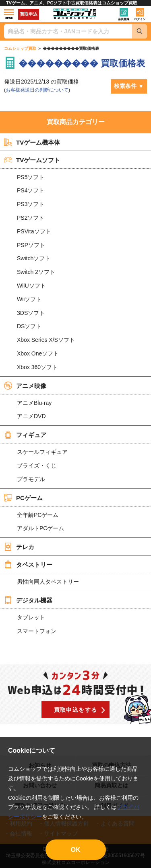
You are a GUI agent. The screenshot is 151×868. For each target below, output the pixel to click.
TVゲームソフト (32, 160)
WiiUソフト (31, 286)
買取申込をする (76, 710)
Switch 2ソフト (36, 272)
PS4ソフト (31, 190)
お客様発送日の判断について (37, 90)
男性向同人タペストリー (48, 582)
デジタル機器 (28, 600)
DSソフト (29, 326)
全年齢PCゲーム (38, 515)
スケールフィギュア (42, 452)
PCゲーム (23, 498)
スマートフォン (37, 631)
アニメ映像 (25, 386)
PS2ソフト (31, 218)
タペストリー (28, 564)
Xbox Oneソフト (38, 353)
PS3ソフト (31, 204)
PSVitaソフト (34, 231)
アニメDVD (31, 416)
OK (76, 850)
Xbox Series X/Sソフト (46, 340)
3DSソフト (31, 313)
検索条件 (125, 86)
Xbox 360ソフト (37, 367)
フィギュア (25, 435)
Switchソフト (34, 258)
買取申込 (29, 14)
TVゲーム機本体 (32, 142)
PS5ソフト (31, 177)
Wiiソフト (29, 299)
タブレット (31, 617)
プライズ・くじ (37, 466)
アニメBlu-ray (34, 403)
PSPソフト (31, 245)
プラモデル (31, 479)
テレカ (19, 547)
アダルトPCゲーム (40, 528)
